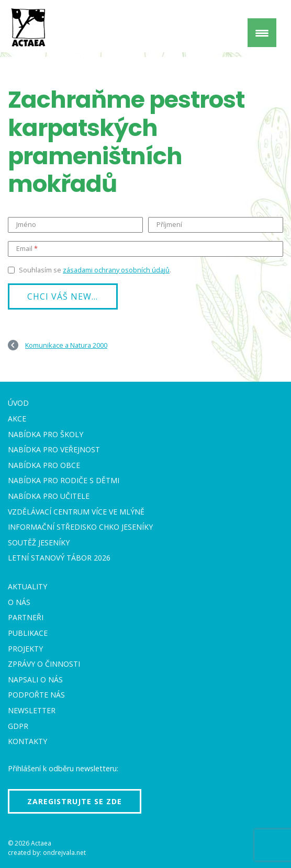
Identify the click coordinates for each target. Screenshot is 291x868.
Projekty (25, 649)
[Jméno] (75, 225)
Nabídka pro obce (44, 465)
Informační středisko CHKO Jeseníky (80, 527)
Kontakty (27, 741)
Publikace (28, 633)
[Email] (145, 249)
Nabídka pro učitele (49, 496)
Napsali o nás (35, 679)
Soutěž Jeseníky (39, 542)
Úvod (18, 403)
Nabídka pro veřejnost (54, 449)
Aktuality (27, 586)
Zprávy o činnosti (44, 664)
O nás (19, 602)
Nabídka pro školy (46, 434)
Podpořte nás (36, 695)
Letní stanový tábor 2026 (59, 558)
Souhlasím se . (95, 270)
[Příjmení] (216, 225)
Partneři (26, 617)
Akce (17, 419)
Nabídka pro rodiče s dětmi (64, 480)
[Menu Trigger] (262, 33)
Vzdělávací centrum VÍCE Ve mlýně (76, 512)
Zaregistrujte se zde (75, 801)
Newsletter (32, 710)
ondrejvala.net (64, 853)
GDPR (18, 726)
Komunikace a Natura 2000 (66, 345)
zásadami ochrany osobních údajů (116, 270)
